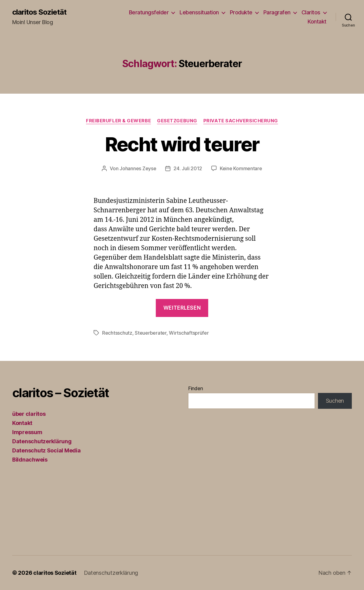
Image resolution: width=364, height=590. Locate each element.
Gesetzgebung (177, 121)
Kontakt (317, 22)
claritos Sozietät (39, 12)
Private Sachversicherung (241, 121)
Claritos (311, 12)
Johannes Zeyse (138, 168)
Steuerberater (151, 333)
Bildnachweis (30, 460)
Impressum (27, 432)
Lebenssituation (199, 12)
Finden (195, 388)
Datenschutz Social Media (46, 450)
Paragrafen (277, 12)
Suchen (335, 401)
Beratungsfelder (149, 12)
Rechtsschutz (117, 333)
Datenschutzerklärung (42, 441)
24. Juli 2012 (188, 168)
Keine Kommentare (241, 168)
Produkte (241, 12)
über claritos (29, 414)
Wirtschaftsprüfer (189, 333)
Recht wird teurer (182, 144)
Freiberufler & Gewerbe (118, 121)
